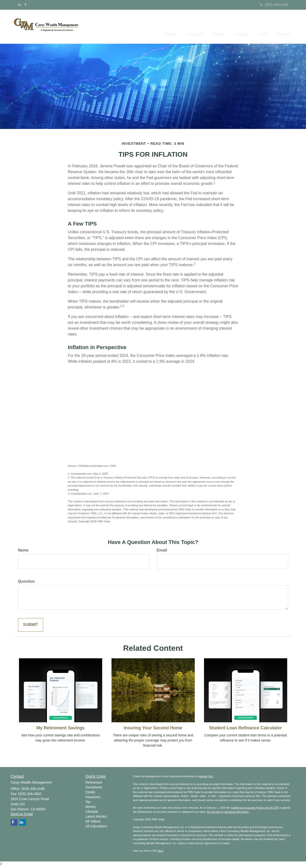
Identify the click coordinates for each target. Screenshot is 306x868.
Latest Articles (96, 817)
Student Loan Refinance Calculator (246, 729)
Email (162, 551)
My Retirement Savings (60, 729)
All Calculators (96, 827)
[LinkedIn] (19, 5)
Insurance (93, 798)
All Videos (93, 822)
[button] (184, 27)
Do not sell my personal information (228, 813)
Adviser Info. (206, 777)
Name (23, 551)
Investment (94, 788)
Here (160, 852)
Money (91, 808)
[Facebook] (25, 5)
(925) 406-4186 (274, 5)
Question (26, 582)
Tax (88, 803)
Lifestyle (92, 813)
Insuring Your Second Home (153, 729)
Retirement (94, 783)
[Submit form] (31, 626)
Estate (90, 793)
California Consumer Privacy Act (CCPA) (255, 809)
